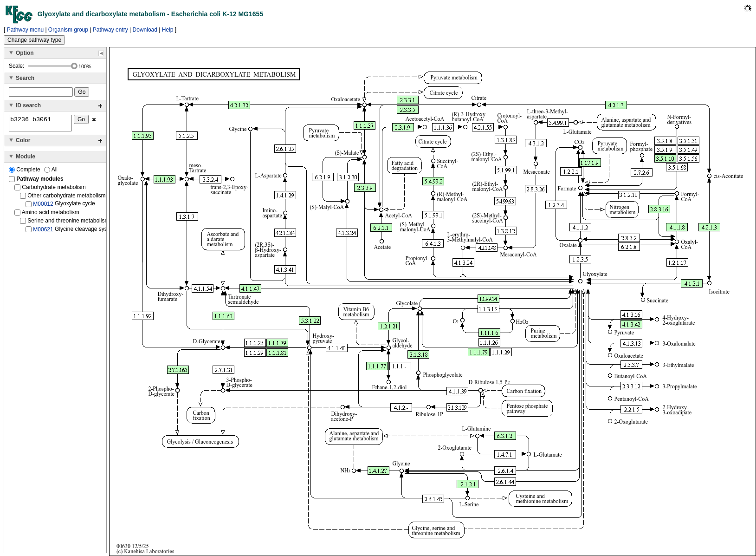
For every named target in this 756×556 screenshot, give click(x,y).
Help (168, 30)
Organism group (68, 30)
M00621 (43, 232)
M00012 (43, 207)
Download (145, 30)
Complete (25, 172)
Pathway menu (25, 30)
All (51, 172)
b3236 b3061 (40, 124)
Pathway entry (110, 30)
